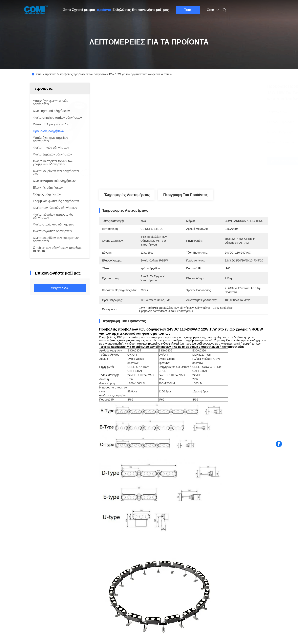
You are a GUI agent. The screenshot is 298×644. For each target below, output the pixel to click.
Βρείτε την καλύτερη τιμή (204, 161)
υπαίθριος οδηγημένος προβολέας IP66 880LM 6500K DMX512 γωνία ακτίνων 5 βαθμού (178, 526)
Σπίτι (67, 10)
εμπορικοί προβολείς (127, 421)
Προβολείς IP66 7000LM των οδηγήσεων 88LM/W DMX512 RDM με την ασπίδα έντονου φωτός (239, 526)
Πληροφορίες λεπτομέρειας (127, 195)
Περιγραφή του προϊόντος (185, 195)
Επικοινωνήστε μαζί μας (150, 10)
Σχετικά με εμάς (84, 10)
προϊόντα (104, 10)
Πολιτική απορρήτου (64, 619)
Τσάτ (188, 10)
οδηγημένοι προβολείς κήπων (234, 421)
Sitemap (44, 619)
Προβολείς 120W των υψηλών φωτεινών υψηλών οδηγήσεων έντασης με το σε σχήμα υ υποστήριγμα (53, 526)
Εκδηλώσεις (122, 10)
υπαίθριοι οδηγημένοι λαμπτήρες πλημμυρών (177, 421)
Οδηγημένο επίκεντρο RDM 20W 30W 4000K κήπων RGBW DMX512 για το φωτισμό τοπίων (118, 526)
